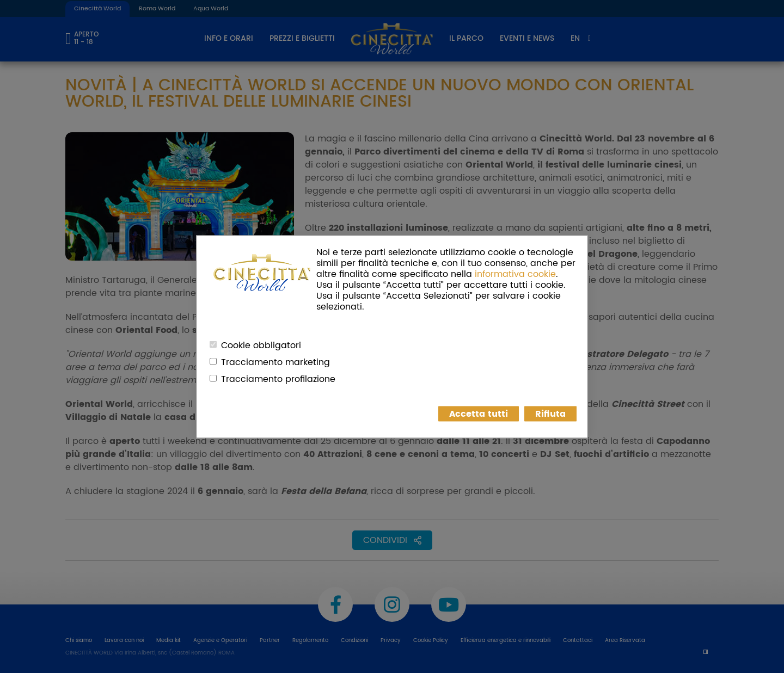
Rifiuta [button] (550, 413)
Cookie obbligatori (261, 345)
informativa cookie (515, 274)
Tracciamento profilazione (278, 379)
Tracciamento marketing (275, 362)
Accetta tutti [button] (479, 413)
